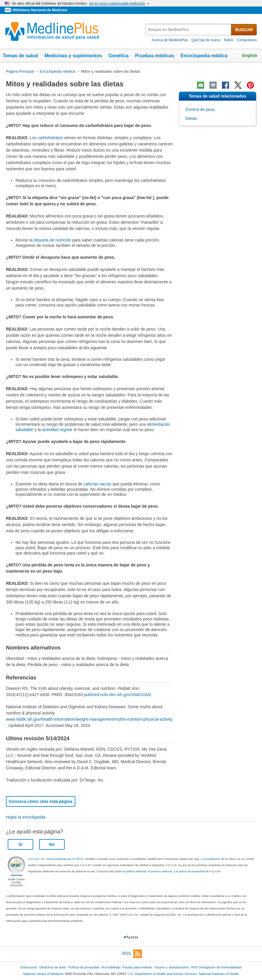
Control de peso (200, 109)
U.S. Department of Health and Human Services (162, 974)
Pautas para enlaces (137, 967)
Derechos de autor (53, 967)
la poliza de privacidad (190, 871)
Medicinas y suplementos (73, 56)
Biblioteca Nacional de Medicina (40, 10)
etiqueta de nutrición (53, 240)
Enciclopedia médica (204, 56)
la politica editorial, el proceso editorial (147, 871)
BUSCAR (244, 30)
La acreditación (210, 859)
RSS (132, 954)
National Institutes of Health (219, 974)
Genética (118, 56)
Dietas (191, 118)
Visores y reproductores (172, 967)
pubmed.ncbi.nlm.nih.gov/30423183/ (117, 695)
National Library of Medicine (43, 974)
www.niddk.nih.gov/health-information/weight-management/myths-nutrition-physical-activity (89, 719)
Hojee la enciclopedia (26, 817)
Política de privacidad (84, 967)
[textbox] (189, 30)
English (250, 55)
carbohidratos (50, 138)
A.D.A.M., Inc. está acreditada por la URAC (56, 859)
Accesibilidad (111, 967)
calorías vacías (97, 484)
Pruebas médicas (155, 56)
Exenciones (29, 967)
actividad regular (57, 430)
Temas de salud (20, 56)
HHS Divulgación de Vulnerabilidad (216, 967)
